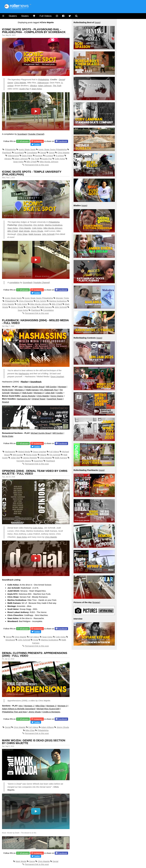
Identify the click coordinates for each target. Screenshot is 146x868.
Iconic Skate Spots (27, 149)
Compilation (32, 153)
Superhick (38, 461)
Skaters (13, 16)
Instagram (38, 141)
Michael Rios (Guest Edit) (48, 709)
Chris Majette (20, 83)
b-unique (60, 156)
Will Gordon (51, 387)
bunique (39, 156)
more (98, 22)
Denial (62, 79)
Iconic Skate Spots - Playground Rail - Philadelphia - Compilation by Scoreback (34, 31)
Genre (10, 83)
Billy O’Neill (13, 231)
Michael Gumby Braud (34, 387)
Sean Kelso (37, 89)
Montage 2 (20, 390)
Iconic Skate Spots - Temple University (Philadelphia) (32, 173)
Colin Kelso (60, 159)
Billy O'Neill (32, 162)
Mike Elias (40, 706)
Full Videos (46, 16)
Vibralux (33, 86)
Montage (62, 387)
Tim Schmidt (55, 455)
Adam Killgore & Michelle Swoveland (19, 709)
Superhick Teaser (55, 399)
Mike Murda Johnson (49, 162)
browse (96, 602)
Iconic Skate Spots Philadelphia (53, 149)
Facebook (63, 141)
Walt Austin (27, 393)
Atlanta (43, 455)
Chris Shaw (22, 234)
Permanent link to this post (37, 165)
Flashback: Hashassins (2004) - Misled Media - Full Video (35, 322)
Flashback (7, 153)
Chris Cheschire (25, 225)
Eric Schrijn (39, 225)
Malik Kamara (35, 234)
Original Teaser (39, 399)
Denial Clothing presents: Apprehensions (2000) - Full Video (35, 654)
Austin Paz (24, 89)
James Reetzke (28, 396)
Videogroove (43, 83)
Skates (25, 16)
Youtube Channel (36, 134)
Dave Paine (27, 156)
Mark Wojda (24, 231)
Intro (21, 387)
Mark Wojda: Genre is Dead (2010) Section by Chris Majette (34, 742)
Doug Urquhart (57, 376)
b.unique (49, 156)
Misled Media (24, 452)
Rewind (5, 402)
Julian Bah (50, 393)
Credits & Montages (51, 712)
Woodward (10, 640)
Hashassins (24, 374)
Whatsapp (24, 141)
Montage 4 (39, 393)
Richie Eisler (8, 390)
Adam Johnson (45, 86)
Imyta (36, 640)
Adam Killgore (47, 727)
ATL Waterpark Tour (49, 390)
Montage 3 (16, 393)
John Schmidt (48, 234)
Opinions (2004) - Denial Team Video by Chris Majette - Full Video (35, 472)
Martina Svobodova (54, 225)
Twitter (37, 144)
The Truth (57, 86)
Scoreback (22, 134)
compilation (14, 282)
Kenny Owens (57, 396)
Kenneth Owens (24, 461)
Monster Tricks (62, 298)
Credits (60, 393)
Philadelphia (43, 79)
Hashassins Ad (23, 399)
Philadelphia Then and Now (14, 712)
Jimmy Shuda (37, 231)
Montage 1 (29, 706)
